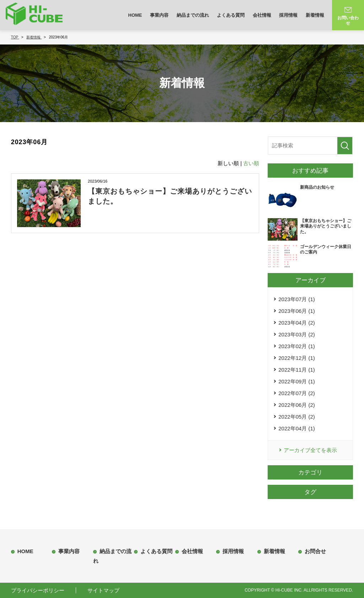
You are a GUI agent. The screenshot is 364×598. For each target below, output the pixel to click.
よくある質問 (231, 15)
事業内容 (159, 15)
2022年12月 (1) (297, 358)
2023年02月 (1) (297, 346)
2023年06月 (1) (297, 311)
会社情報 (262, 15)
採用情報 (288, 15)
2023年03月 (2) (297, 334)
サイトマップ (103, 590)
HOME (135, 15)
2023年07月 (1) (297, 299)
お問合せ (315, 551)
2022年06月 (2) (297, 405)
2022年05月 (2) (297, 417)
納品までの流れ (193, 15)
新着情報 (315, 15)
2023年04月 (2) (297, 323)
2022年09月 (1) (297, 381)
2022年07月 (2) (297, 393)
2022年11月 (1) (297, 370)
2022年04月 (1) (297, 428)
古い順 (251, 163)
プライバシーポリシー (38, 590)
